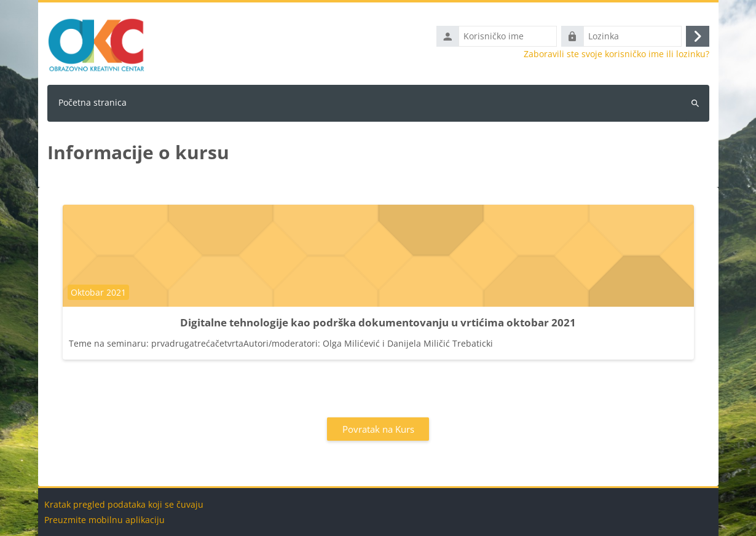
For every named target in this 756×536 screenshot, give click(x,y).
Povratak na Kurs (378, 429)
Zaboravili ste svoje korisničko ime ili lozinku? (616, 54)
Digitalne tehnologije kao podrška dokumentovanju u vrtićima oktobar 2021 (378, 322)
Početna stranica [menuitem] (93, 102)
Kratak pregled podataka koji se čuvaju (124, 504)
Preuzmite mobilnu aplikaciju (104, 520)
